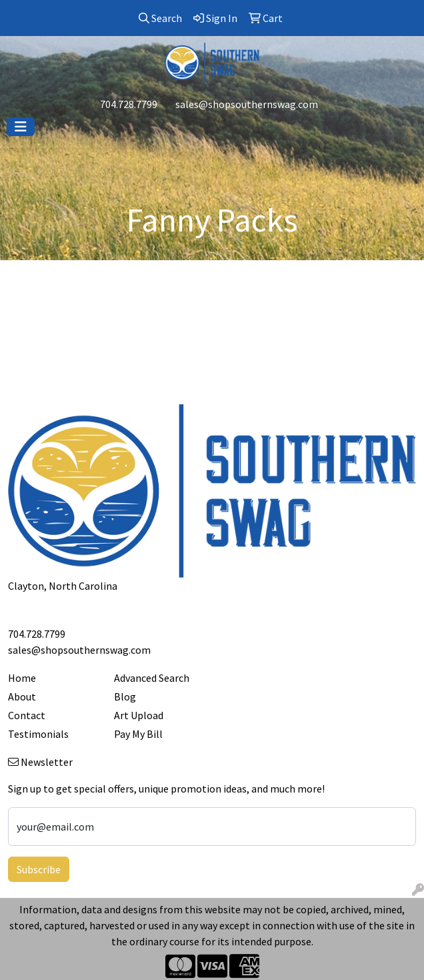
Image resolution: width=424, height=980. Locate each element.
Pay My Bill (138, 734)
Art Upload (139, 715)
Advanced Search (152, 678)
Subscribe (39, 869)
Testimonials (38, 734)
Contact (27, 715)
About (22, 696)
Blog (125, 696)
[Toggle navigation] (21, 127)
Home (22, 678)
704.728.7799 (129, 104)
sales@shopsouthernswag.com (247, 104)
